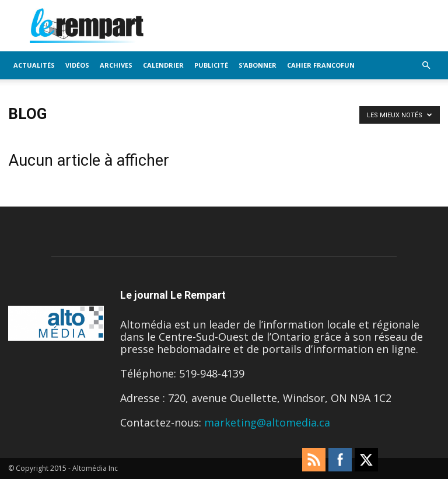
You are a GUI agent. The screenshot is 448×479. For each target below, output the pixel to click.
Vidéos (77, 65)
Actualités (34, 65)
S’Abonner (258, 65)
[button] (426, 65)
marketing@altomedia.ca (267, 422)
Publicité (211, 65)
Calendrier (163, 65)
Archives (116, 65)
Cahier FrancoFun (321, 65)
